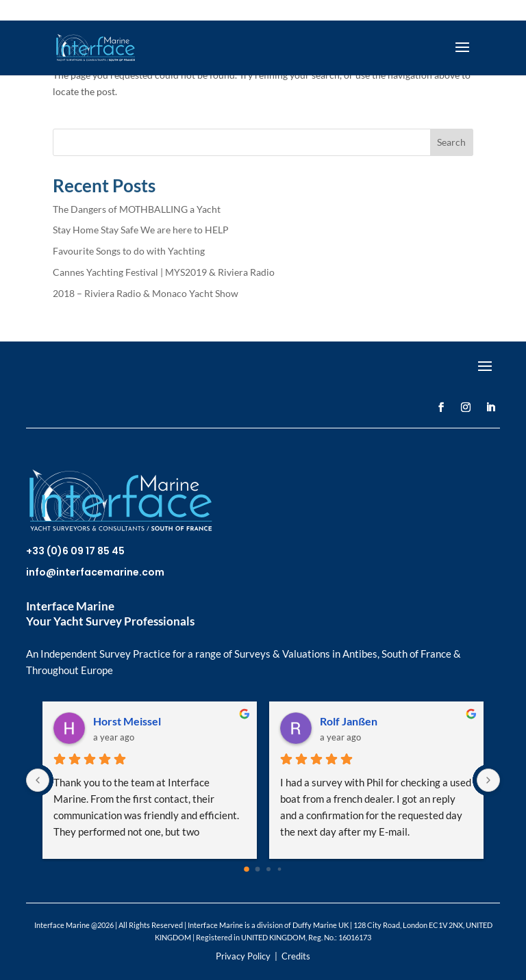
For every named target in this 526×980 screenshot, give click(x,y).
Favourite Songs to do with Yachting (129, 251)
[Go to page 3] (280, 869)
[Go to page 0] (247, 870)
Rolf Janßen (349, 721)
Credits (296, 956)
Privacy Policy (243, 956)
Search (451, 142)
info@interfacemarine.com (95, 572)
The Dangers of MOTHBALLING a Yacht (137, 209)
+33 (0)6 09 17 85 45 (75, 551)
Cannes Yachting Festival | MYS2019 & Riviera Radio (164, 272)
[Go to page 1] (258, 869)
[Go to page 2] (268, 869)
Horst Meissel (127, 721)
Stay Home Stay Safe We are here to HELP (141, 230)
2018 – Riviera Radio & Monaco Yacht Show (146, 293)
